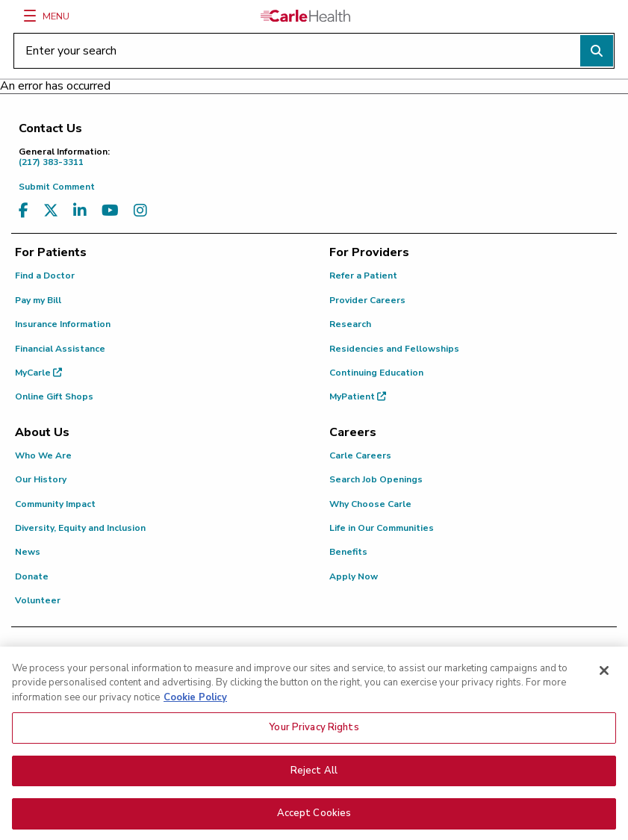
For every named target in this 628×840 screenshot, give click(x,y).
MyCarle (38, 373)
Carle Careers (360, 455)
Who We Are (43, 455)
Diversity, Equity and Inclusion (80, 528)
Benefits (348, 552)
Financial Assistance (60, 349)
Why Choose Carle (370, 504)
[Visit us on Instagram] (140, 211)
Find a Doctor (45, 276)
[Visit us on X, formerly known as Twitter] (51, 211)
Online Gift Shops (54, 396)
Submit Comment (57, 187)
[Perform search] (597, 51)
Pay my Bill (38, 300)
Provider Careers (367, 300)
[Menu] (30, 16)
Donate (32, 576)
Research (350, 324)
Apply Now (354, 576)
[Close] (604, 676)
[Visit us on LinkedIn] (80, 211)
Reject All (314, 776)
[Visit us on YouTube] (110, 211)
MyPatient (358, 396)
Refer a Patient (363, 276)
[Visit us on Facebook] (24, 211)
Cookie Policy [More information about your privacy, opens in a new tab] (195, 703)
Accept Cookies (314, 819)
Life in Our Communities (382, 528)
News (28, 552)
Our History (41, 479)
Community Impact (55, 504)
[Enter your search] (314, 51)
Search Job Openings (376, 479)
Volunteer (38, 600)
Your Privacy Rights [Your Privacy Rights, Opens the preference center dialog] (314, 732)
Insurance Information (63, 324)
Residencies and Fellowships (394, 349)
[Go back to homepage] (305, 16)
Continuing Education (376, 373)
